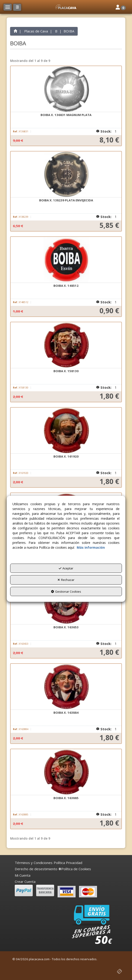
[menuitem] (34, 863)
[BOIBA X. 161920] (66, 431)
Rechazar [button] (66, 580)
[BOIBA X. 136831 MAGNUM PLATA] (66, 89)
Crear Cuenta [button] (25, 881)
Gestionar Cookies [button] (66, 591)
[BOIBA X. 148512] (66, 260)
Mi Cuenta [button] (23, 875)
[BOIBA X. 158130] (66, 345)
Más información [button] (91, 547)
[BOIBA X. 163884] (66, 687)
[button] (66, 7)
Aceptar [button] (66, 568)
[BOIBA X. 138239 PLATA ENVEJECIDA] (66, 174)
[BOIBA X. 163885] (66, 772)
